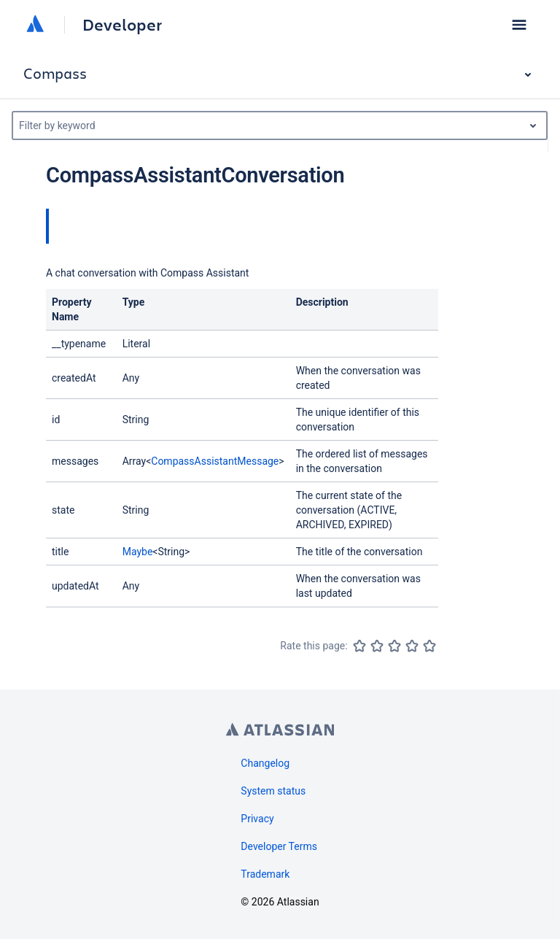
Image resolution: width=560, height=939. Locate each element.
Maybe (138, 552)
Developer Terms (279, 846)
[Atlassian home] (35, 25)
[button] (519, 25)
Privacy (257, 819)
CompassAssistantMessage (215, 461)
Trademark (265, 874)
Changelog (265, 763)
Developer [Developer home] (122, 25)
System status (273, 791)
